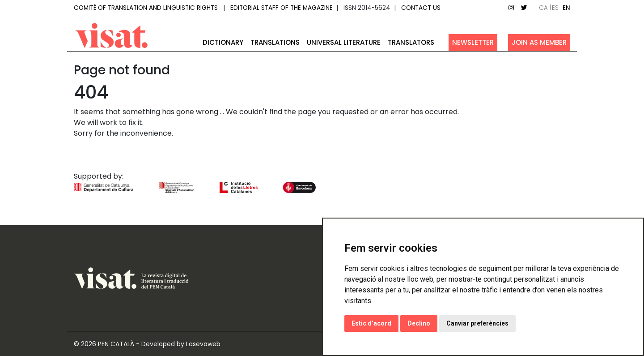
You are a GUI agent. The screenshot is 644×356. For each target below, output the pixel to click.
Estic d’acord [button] (371, 323)
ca (543, 8)
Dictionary (223, 42)
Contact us (421, 8)
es (555, 8)
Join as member (539, 42)
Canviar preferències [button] (477, 323)
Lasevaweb (203, 344)
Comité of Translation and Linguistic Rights (146, 8)
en (566, 8)
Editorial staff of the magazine (282, 8)
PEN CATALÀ (116, 344)
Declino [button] (419, 323)
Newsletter (473, 42)
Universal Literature (344, 42)
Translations (275, 42)
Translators (411, 42)
